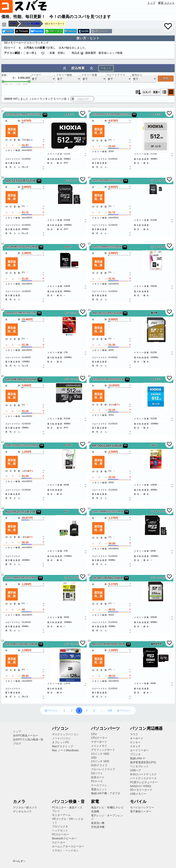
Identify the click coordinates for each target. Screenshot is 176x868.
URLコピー (101, 31)
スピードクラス (116, 75)
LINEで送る (54, 31)
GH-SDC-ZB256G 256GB (107, 578)
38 (89, 111)
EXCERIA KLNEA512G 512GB (108, 379)
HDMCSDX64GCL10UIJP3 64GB (22, 445)
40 (89, 178)
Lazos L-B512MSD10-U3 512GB (107, 180)
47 (2, 442)
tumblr (83, 31)
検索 (166, 78)
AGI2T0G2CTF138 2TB (20, 512)
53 (2, 641)
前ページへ (51, 711)
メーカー (36, 75)
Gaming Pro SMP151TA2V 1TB (20, 313)
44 (89, 310)
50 (89, 509)
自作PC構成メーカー (25, 736)
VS (45, 114)
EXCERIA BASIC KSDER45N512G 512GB (111, 114)
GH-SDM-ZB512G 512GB (21, 379)
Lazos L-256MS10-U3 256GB (107, 247)
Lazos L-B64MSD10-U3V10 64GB (107, 511)
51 (2, 575)
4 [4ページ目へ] (87, 711)
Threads (22, 31)
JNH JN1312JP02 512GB (107, 313)
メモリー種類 (64, 75)
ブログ (17, 744)
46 (89, 376)
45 (2, 376)
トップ (151, 3)
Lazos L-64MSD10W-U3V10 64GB (21, 577)
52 (89, 575)
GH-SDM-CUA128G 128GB (21, 644)
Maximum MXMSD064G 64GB (108, 644)
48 (89, 442)
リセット (106, 68)
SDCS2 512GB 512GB (20, 181)
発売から (137, 75)
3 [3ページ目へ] (79, 711)
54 (89, 641)
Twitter (8, 31)
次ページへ (123, 711)
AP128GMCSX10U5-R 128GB (21, 247)
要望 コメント (166, 3)
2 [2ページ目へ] (72, 711)
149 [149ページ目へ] (110, 711)
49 (2, 509)
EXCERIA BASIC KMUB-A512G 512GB (23, 114)
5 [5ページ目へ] (94, 711)
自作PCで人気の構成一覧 (28, 740)
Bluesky (37, 31)
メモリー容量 (89, 75)
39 (2, 178)
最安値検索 (12, 131)
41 (2, 244)
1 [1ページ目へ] (64, 711)
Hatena (70, 31)
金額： (5, 75)
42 (89, 244)
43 (2, 310)
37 (2, 111)
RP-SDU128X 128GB (107, 446)
